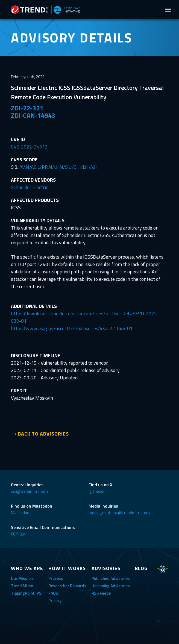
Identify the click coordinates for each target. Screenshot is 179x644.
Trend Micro (22, 586)
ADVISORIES (106, 568)
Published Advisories (111, 578)
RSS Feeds (101, 593)
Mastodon (20, 513)
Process (56, 578)
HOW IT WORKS (67, 568)
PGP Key (18, 534)
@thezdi (96, 491)
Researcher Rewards (67, 586)
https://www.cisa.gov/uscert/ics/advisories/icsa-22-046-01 (72, 328)
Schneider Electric (29, 187)
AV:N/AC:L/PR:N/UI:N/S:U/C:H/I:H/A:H (58, 167)
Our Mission (22, 578)
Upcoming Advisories (111, 586)
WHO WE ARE (27, 568)
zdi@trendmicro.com (29, 491)
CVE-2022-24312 (29, 147)
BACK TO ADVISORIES (43, 434)
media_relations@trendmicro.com (119, 513)
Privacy (55, 601)
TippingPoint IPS (26, 593)
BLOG (141, 568)
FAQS (53, 593)
